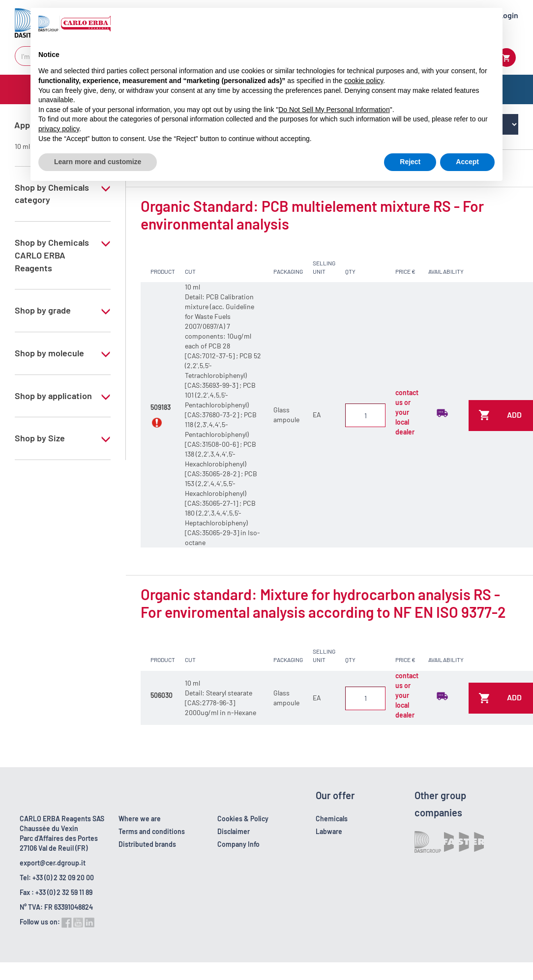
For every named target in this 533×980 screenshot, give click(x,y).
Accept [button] (467, 162)
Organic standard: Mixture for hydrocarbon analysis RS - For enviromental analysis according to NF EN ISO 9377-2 (323, 603)
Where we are (140, 819)
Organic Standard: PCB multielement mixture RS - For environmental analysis (312, 215)
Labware (329, 831)
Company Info (238, 844)
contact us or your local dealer (407, 412)
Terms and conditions (152, 831)
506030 (162, 695)
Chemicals (332, 819)
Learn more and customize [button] (98, 162)
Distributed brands (147, 844)
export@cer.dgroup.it (53, 863)
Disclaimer (234, 831)
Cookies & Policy (243, 819)
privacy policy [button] (59, 129)
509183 (161, 407)
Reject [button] (410, 162)
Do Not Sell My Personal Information (334, 110)
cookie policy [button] (364, 81)
